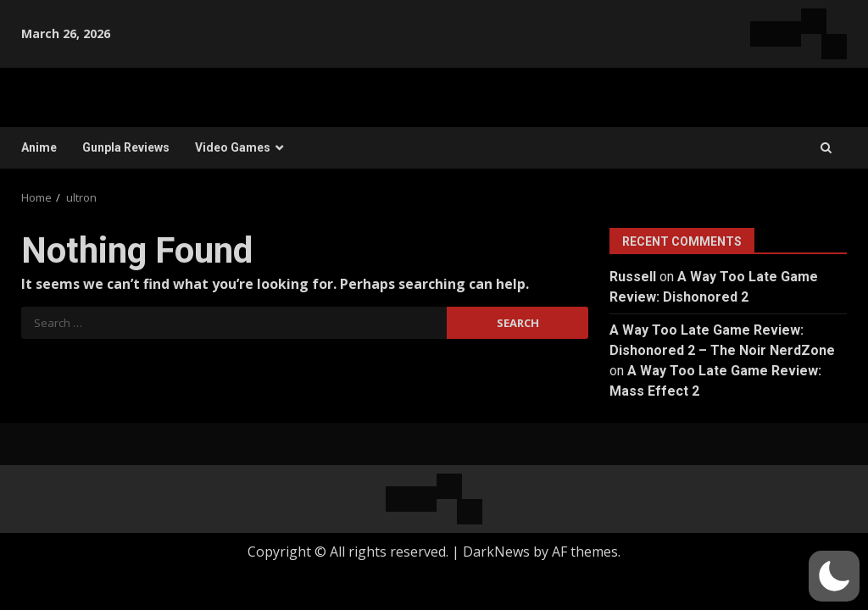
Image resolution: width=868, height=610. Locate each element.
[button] (834, 576)
